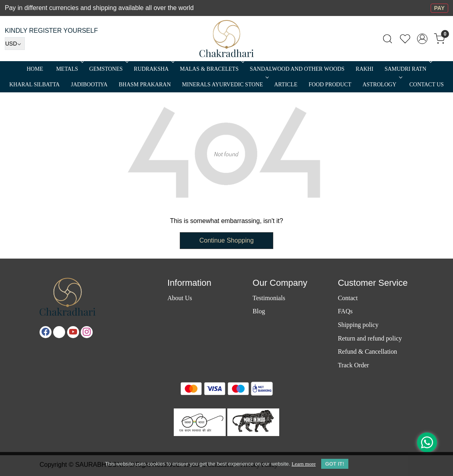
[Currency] (15, 44)
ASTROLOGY (381, 85)
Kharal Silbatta (34, 85)
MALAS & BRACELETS (211, 69)
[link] (387, 39)
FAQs (345, 311)
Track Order (354, 365)
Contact (348, 298)
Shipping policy (358, 325)
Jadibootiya (89, 85)
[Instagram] (87, 332)
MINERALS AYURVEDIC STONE (225, 85)
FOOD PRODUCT (330, 85)
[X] (59, 332)
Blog (259, 311)
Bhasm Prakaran (145, 85)
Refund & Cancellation (368, 352)
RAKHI (364, 69)
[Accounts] (422, 39)
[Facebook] (46, 332)
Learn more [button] (304, 464)
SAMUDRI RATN (408, 69)
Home (35, 69)
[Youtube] (73, 332)
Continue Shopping (226, 240)
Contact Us (427, 85)
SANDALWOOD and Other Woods (297, 69)
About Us (180, 298)
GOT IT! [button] (335, 464)
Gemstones (108, 69)
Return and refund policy (370, 338)
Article (286, 85)
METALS (69, 69)
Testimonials (269, 298)
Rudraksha (153, 69)
